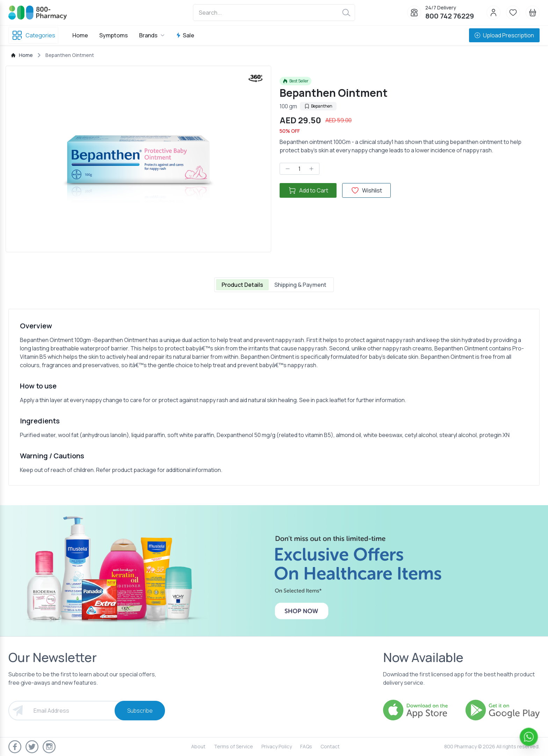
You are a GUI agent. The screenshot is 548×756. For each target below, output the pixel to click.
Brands (152, 35)
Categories (33, 35)
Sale (185, 35)
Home (80, 35)
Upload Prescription (504, 35)
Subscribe (140, 711)
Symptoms (114, 35)
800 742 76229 (450, 16)
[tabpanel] (274, 397)
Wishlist (366, 190)
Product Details (242, 285)
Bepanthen (318, 106)
